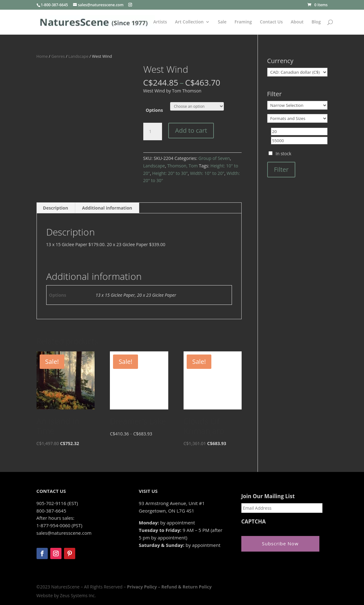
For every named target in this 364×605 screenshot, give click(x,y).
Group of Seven (214, 158)
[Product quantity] (153, 131)
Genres (58, 56)
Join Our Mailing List (268, 496)
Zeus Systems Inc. (78, 595)
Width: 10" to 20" (207, 173)
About (297, 22)
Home (42, 56)
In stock (283, 154)
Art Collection (189, 22)
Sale (222, 22)
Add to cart (191, 130)
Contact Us (271, 22)
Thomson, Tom (183, 166)
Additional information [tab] (107, 208)
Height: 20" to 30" (170, 173)
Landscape (78, 56)
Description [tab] (56, 208)
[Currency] (298, 72)
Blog (316, 22)
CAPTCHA (254, 522)
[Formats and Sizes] (298, 118)
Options (154, 110)
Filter (281, 169)
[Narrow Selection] (298, 105)
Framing (243, 22)
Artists (160, 22)
